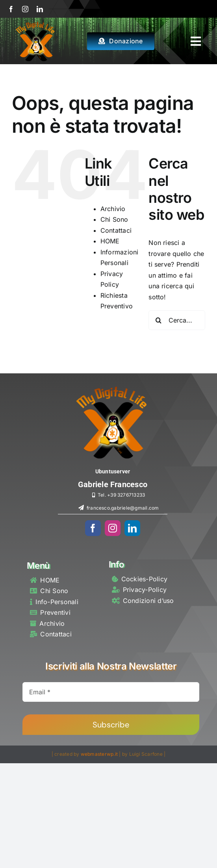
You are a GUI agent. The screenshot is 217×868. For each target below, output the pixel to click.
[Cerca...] (177, 320)
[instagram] (25, 9)
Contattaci (116, 230)
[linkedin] (40, 9)
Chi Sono (114, 219)
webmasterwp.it (99, 754)
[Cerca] (158, 320)
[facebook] (11, 9)
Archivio (113, 209)
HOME (110, 241)
